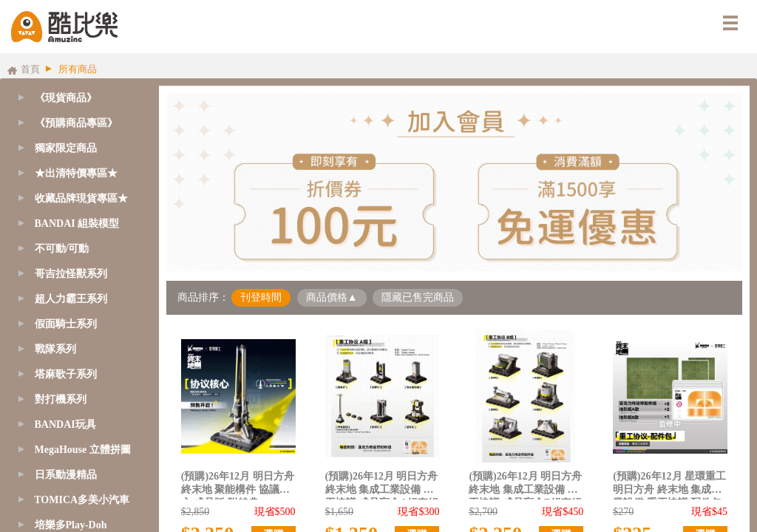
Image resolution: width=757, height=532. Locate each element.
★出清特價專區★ (76, 173)
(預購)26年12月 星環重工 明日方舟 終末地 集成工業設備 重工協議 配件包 (669, 485)
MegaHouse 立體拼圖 (83, 450)
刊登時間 (261, 297)
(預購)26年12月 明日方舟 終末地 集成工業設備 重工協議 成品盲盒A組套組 (382, 485)
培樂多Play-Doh (71, 525)
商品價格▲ (332, 297)
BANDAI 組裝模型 (77, 224)
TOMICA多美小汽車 (82, 500)
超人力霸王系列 (71, 299)
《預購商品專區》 (76, 123)
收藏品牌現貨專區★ (81, 198)
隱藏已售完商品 (418, 297)
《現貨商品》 (66, 98)
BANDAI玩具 (65, 424)
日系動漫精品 (66, 475)
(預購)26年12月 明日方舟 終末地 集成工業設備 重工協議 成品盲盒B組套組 (525, 485)
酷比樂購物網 (64, 27)
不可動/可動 (62, 249)
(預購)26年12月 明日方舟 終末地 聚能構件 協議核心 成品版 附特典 (238, 485)
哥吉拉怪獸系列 (71, 274)
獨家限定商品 (66, 148)
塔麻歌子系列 (66, 374)
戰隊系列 (55, 349)
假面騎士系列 (66, 324)
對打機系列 (61, 399)
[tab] (76, 123)
